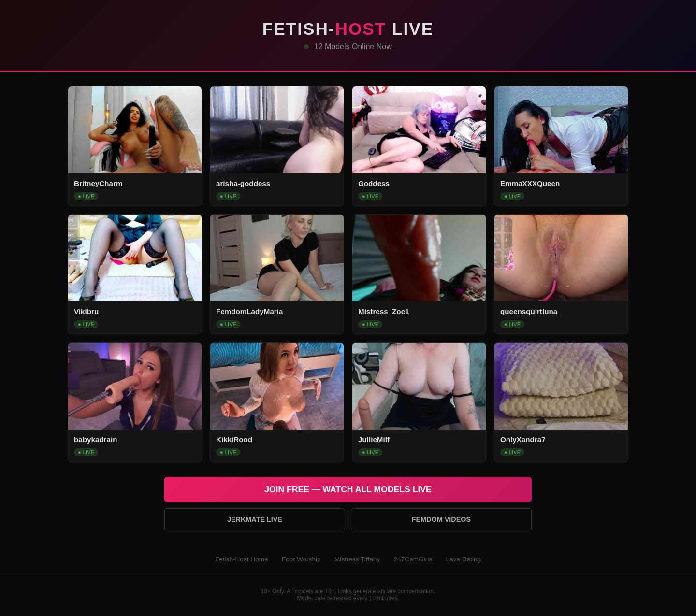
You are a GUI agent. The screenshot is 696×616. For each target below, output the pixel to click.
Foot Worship (301, 559)
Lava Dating (463, 559)
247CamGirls (413, 559)
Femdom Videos (441, 519)
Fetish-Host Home (242, 559)
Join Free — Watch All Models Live (348, 489)
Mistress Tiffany (357, 559)
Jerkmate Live (255, 519)
